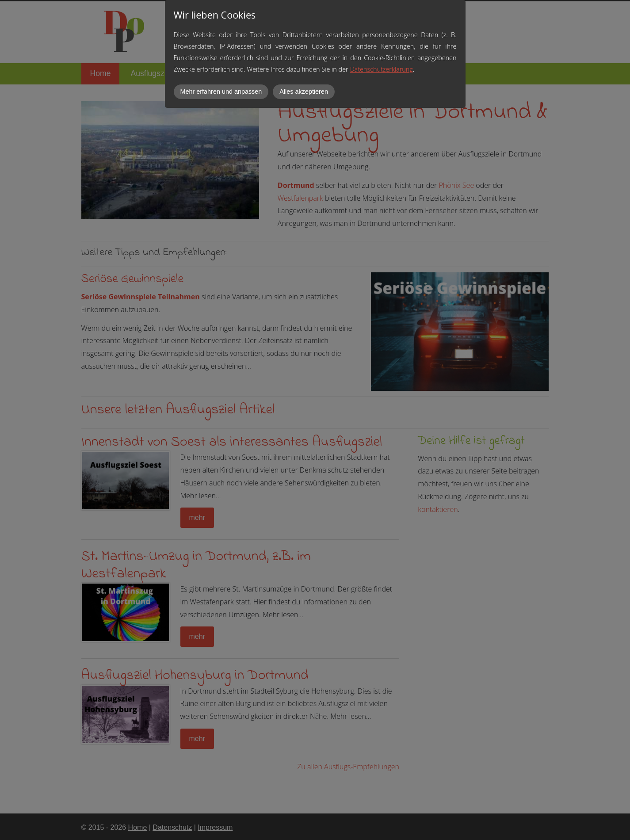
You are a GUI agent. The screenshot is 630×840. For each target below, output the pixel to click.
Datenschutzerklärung (381, 69)
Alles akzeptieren (304, 92)
